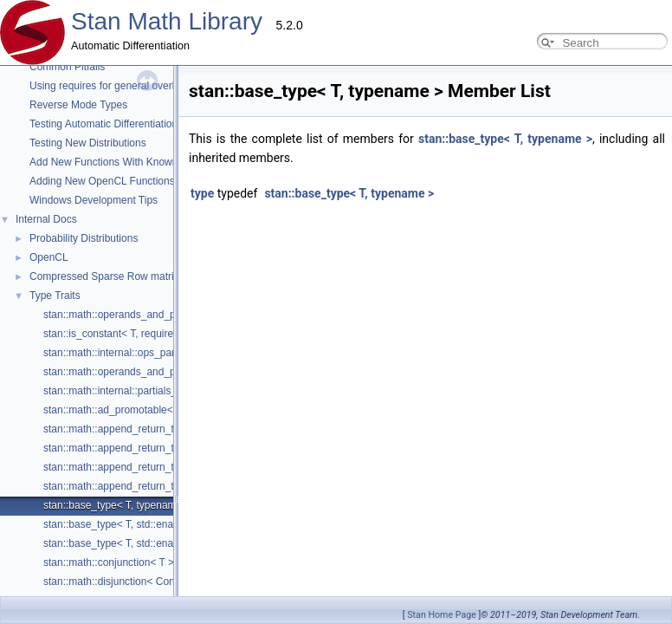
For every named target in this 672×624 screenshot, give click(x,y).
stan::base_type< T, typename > (117, 505)
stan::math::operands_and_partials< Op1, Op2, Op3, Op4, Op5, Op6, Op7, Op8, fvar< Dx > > (258, 315)
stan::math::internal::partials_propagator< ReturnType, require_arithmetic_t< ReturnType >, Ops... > (272, 391)
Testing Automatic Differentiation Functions (128, 124)
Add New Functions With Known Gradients (128, 162)
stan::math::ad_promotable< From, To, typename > (160, 410)
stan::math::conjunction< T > (109, 562)
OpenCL (49, 257)
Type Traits (55, 296)
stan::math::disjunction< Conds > (119, 582)
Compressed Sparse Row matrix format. (122, 276)
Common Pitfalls (67, 67)
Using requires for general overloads (113, 86)
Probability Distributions (84, 238)
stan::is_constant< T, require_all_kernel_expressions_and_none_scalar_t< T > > (228, 334)
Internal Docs (46, 219)
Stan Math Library (167, 21)
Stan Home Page (442, 615)
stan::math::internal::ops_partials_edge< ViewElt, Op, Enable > (188, 353)
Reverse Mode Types (78, 105)
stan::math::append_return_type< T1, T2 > (141, 429)
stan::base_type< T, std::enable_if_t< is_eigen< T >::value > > (185, 543)
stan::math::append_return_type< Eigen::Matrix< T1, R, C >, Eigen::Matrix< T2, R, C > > (246, 467)
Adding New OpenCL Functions (102, 181)
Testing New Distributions (88, 143)
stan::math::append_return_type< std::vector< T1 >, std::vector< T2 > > (207, 486)
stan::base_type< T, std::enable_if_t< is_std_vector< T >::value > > (197, 524)
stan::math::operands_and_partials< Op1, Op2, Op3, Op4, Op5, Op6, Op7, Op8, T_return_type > (266, 372)
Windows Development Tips (94, 200)
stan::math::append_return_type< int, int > (140, 448)
